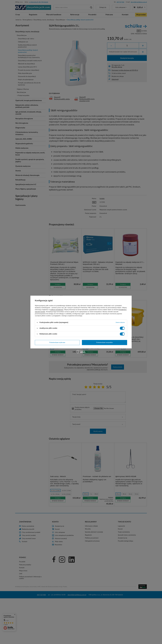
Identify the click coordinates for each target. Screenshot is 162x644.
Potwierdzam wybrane (57, 342)
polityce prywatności (57, 310)
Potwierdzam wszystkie (104, 342)
